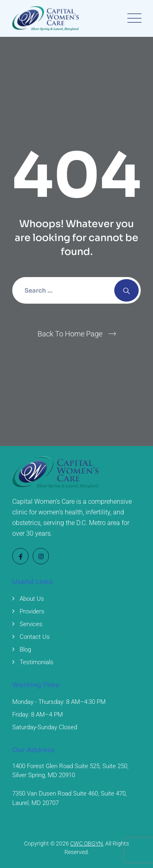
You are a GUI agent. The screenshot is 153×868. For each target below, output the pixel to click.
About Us (32, 599)
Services (31, 624)
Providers (32, 611)
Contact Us (35, 637)
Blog (25, 649)
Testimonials (37, 662)
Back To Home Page (70, 334)
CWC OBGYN (86, 843)
